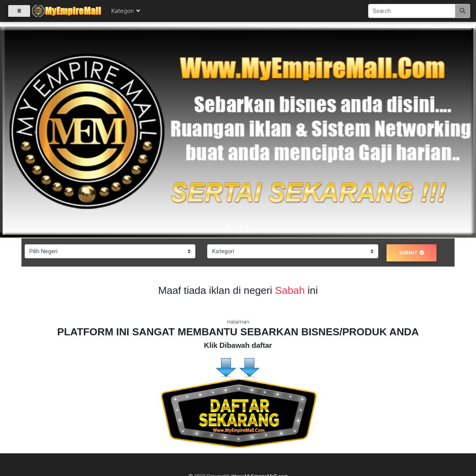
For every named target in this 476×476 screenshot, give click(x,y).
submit (412, 253)
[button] (36, 132)
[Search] (412, 13)
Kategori (126, 12)
